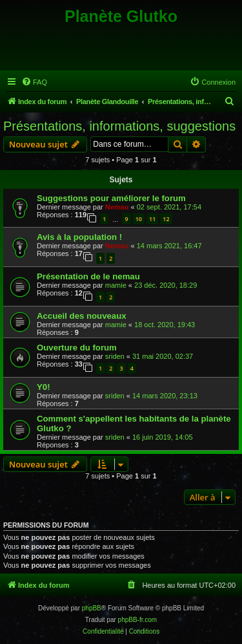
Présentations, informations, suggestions (119, 126)
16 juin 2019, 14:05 (163, 437)
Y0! (44, 387)
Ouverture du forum (77, 348)
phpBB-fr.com (138, 620)
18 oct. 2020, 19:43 (165, 325)
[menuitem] (34, 82)
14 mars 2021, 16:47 (169, 246)
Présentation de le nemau (88, 276)
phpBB (92, 608)
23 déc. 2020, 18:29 (166, 285)
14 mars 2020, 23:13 (165, 396)
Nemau (117, 207)
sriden (115, 356)
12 (166, 219)
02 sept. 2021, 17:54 (169, 207)
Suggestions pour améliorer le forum (111, 198)
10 (139, 219)
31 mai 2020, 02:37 (163, 356)
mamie (116, 285)
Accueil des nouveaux (82, 316)
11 (152, 219)
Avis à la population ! (79, 237)
